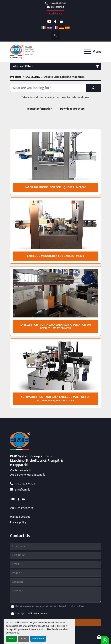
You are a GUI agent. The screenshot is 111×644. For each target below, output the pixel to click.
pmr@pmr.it (58, 7)
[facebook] (55, 21)
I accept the (31, 614)
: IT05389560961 (21, 508)
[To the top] (99, 638)
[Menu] (87, 52)
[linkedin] (62, 21)
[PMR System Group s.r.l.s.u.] (20, 441)
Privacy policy (18, 523)
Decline (24, 639)
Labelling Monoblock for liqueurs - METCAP (56, 187)
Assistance (55, 14)
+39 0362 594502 (57, 3)
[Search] (48, 88)
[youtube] (49, 21)
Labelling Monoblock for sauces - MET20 (56, 256)
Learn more (38, 639)
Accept (11, 639)
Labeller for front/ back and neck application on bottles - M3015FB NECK (56, 327)
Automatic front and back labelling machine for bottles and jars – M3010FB (55, 399)
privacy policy (12, 633)
